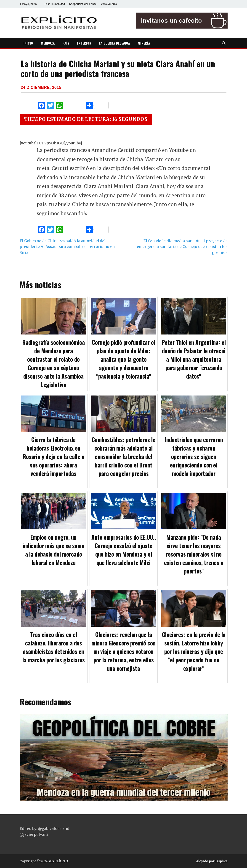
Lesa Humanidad (55, 4)
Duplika (221, 861)
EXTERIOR (84, 43)
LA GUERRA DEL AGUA (115, 43)
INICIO (28, 43)
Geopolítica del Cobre (83, 4)
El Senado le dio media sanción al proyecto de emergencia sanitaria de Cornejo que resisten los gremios (182, 247)
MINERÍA (144, 43)
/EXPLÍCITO (58, 861)
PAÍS (66, 43)
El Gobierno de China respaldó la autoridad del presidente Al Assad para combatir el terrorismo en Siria (67, 247)
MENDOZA (48, 43)
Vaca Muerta (109, 4)
